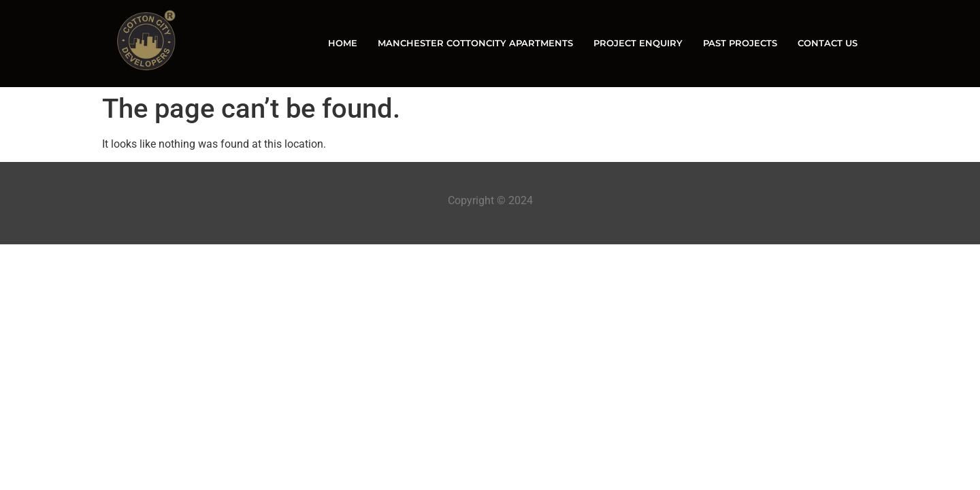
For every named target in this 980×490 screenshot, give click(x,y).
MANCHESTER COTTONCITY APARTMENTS (475, 43)
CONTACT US (828, 43)
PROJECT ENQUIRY (638, 43)
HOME (343, 43)
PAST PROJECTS (740, 43)
